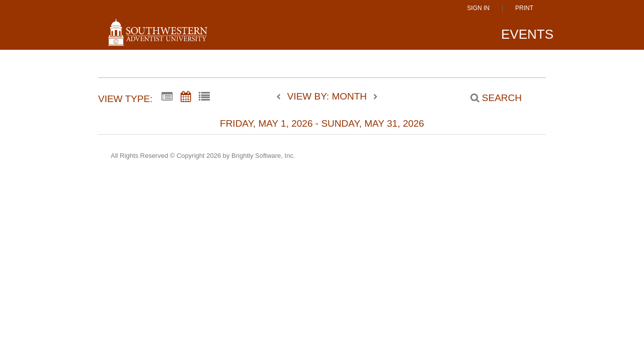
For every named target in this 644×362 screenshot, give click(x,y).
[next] (375, 97)
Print (524, 8)
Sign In (478, 8)
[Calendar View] (186, 97)
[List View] (204, 97)
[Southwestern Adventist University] (158, 36)
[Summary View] (167, 97)
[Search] (491, 98)
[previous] (281, 97)
